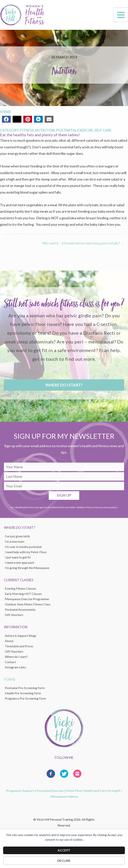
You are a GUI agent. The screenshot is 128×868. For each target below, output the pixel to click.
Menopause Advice (64, 798)
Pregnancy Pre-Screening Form (25, 700)
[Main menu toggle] (121, 16)
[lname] (64, 478)
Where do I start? (16, 658)
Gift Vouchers (14, 653)
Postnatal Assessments (20, 611)
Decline (64, 861)
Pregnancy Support (20, 792)
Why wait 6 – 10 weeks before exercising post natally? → (83, 245)
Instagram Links (15, 669)
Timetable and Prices (19, 648)
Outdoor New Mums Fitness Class (28, 606)
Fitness (27, 132)
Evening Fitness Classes (20, 590)
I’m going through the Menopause (27, 569)
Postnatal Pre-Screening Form (25, 690)
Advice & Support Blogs (21, 637)
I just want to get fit (18, 559)
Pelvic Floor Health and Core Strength (93, 792)
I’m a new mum (15, 543)
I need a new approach (20, 564)
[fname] (64, 469)
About (9, 643)
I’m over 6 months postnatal (23, 548)
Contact (10, 664)
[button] (64, 387)
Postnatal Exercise (75, 132)
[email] (64, 488)
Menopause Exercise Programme (27, 601)
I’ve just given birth (17, 538)
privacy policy (110, 509)
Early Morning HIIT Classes (23, 596)
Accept (64, 850)
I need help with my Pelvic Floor (26, 554)
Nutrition (45, 132)
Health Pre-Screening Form (23, 695)
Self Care (103, 132)
